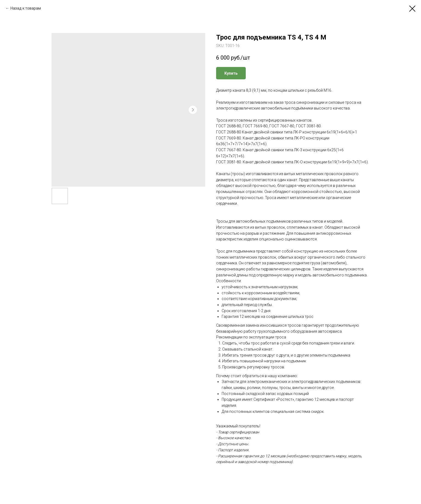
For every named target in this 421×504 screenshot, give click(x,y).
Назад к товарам (26, 8)
